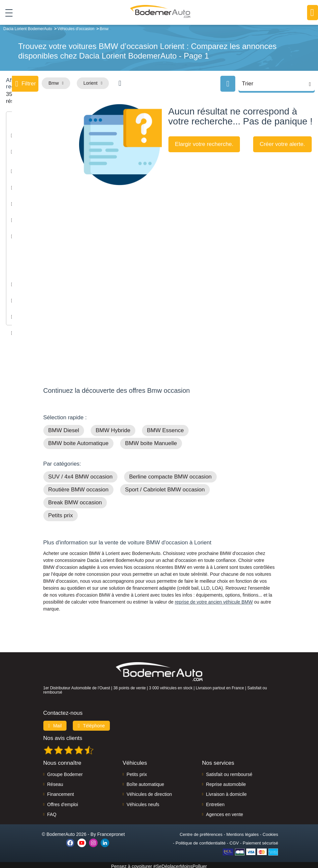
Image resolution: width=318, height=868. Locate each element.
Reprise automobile (226, 782)
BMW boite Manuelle (151, 441)
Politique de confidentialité (201, 840)
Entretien (215, 802)
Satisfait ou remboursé (229, 772)
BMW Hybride (113, 428)
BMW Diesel (64, 428)
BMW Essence (165, 428)
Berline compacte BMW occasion (170, 474)
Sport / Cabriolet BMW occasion (165, 487)
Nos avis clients (63, 735)
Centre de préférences (201, 832)
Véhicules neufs (143, 802)
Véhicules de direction (149, 792)
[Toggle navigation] (6, 13)
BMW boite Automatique (78, 441)
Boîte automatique (145, 782)
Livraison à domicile (226, 792)
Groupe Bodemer (65, 772)
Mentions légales (243, 832)
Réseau (55, 782)
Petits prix (61, 513)
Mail (55, 723)
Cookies (271, 832)
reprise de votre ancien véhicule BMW (214, 600)
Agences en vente (224, 812)
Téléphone (91, 723)
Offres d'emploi (63, 802)
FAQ (52, 812)
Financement (61, 792)
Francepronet (111, 832)
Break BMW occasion (75, 500)
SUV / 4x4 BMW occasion (81, 474)
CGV (234, 840)
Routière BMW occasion (78, 487)
